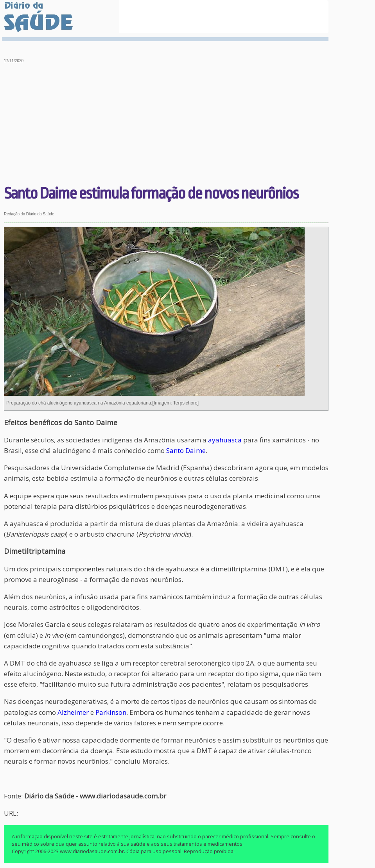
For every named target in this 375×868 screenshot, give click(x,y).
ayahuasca (225, 440)
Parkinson (111, 712)
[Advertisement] (166, 125)
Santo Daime (186, 450)
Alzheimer (73, 712)
